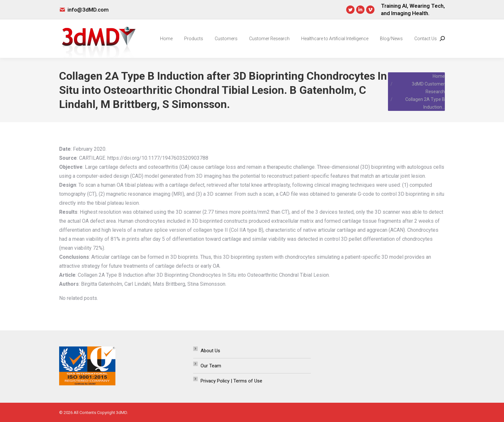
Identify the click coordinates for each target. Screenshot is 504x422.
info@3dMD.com (88, 10)
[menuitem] (166, 39)
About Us (210, 351)
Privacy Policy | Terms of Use (231, 381)
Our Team (211, 366)
